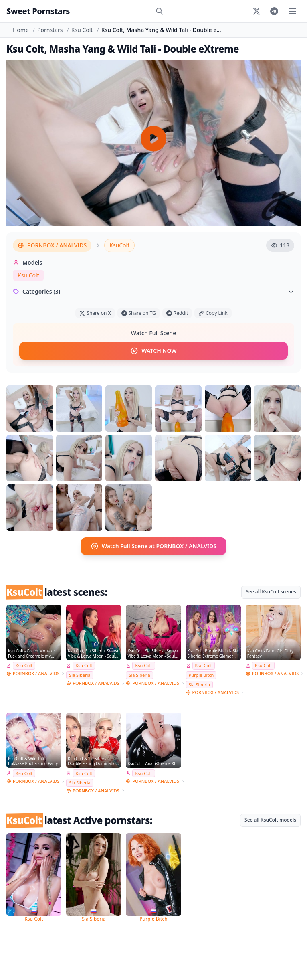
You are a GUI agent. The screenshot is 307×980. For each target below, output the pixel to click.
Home (21, 30)
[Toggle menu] (293, 11)
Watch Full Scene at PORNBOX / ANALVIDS (154, 546)
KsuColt (119, 245)
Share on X (95, 313)
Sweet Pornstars (38, 11)
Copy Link (213, 313)
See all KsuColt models (270, 820)
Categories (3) (153, 291)
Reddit (177, 313)
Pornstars (50, 30)
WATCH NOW (153, 351)
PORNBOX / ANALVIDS (52, 245)
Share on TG (139, 313)
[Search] (160, 11)
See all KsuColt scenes (271, 592)
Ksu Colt (82, 30)
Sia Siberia (80, 675)
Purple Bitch (201, 675)
